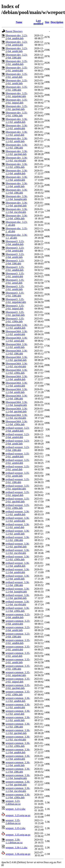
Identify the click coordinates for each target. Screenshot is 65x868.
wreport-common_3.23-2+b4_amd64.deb (18, 616)
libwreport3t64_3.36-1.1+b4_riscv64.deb (16, 416)
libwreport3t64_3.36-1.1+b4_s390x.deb (16, 423)
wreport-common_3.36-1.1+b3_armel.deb (18, 712)
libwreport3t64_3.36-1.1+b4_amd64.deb (16, 378)
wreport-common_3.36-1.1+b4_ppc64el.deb (18, 783)
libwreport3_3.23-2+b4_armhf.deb (15, 256)
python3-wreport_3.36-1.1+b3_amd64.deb (18, 513)
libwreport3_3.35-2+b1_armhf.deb (15, 288)
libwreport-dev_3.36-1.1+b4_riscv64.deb (16, 211)
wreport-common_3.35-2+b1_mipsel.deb (18, 680)
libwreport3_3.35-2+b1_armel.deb (15, 281)
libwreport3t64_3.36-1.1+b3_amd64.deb (16, 326)
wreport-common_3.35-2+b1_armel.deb (18, 654)
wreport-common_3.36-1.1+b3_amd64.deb (18, 700)
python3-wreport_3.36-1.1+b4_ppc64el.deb (18, 597)
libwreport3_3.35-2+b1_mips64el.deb (16, 301)
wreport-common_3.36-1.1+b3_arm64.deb (18, 706)
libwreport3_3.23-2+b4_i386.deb (15, 262)
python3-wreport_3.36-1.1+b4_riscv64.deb (18, 603)
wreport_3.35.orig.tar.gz (18, 835)
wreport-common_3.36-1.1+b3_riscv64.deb (18, 738)
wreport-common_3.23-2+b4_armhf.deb (18, 629)
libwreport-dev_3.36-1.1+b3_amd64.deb (16, 121)
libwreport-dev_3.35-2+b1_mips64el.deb (16, 95)
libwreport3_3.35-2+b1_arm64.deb (15, 275)
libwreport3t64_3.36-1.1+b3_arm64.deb (16, 333)
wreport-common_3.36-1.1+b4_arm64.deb (18, 757)
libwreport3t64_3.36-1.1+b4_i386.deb (16, 397)
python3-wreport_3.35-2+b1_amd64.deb (18, 455)
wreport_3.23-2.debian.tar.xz (13, 802)
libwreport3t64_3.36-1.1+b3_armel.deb (16, 339)
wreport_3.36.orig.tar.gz (18, 854)
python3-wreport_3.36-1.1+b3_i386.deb (18, 539)
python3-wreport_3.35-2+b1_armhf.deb (18, 474)
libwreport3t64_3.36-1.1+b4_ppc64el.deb (16, 410)
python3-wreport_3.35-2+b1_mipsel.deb (18, 494)
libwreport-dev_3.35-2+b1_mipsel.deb (16, 101)
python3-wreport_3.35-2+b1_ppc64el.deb (18, 500)
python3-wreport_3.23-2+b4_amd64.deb (18, 429)
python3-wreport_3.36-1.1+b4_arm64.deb (18, 571)
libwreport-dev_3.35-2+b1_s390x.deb (16, 114)
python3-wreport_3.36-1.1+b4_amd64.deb (18, 564)
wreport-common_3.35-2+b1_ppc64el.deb (18, 687)
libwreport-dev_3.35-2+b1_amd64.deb (16, 63)
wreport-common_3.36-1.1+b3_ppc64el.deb (18, 732)
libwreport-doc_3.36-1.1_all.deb (16, 236)
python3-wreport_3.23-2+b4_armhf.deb (18, 442)
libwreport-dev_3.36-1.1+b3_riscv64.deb (16, 159)
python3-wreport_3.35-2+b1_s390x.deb (18, 507)
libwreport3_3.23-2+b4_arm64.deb (15, 249)
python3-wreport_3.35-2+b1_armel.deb (18, 468)
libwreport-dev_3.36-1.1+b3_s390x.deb (16, 166)
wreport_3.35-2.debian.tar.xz (13, 822)
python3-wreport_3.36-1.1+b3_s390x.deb (18, 558)
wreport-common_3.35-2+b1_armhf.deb (18, 661)
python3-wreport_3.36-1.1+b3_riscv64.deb (18, 552)
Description (57, 22)
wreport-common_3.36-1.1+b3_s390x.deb (18, 745)
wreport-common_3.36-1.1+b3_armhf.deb (18, 719)
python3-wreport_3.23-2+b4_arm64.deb (18, 436)
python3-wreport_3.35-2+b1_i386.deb (18, 481)
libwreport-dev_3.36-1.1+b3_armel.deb (16, 133)
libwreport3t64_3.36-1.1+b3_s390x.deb (16, 371)
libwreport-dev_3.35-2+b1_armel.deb (16, 76)
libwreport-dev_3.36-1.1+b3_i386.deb (16, 146)
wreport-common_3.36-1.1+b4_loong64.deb (18, 777)
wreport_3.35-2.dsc (16, 828)
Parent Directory (14, 31)
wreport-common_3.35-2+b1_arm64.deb (18, 648)
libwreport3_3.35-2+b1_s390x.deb (15, 320)
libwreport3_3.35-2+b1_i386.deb (15, 294)
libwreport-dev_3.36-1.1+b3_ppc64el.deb (16, 153)
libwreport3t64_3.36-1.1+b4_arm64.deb (16, 384)
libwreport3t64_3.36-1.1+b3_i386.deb (16, 352)
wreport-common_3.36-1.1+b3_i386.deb (18, 725)
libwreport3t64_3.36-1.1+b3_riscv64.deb (16, 365)
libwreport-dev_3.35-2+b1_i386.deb (16, 88)
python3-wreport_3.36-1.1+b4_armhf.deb (18, 577)
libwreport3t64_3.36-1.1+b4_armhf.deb (16, 391)
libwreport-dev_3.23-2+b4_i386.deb (16, 56)
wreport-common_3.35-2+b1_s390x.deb (18, 693)
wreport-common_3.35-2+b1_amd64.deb (18, 642)
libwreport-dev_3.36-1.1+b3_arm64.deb (16, 127)
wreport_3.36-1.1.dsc (16, 847)
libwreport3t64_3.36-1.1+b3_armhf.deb (16, 346)
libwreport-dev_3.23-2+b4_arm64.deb (16, 43)
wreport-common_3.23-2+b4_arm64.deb (18, 622)
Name (19, 22)
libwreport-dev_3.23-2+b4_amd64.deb (16, 37)
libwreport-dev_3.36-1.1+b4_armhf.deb (16, 185)
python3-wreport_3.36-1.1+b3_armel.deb (18, 526)
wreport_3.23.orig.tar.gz (18, 815)
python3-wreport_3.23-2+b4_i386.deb (18, 449)
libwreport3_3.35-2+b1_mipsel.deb (15, 307)
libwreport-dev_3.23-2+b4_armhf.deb (16, 50)
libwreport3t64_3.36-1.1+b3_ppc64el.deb (16, 359)
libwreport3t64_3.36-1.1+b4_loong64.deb (16, 404)
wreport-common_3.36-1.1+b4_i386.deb (18, 770)
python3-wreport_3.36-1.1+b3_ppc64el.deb (18, 545)
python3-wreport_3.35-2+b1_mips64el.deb (18, 487)
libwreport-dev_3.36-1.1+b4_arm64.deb (16, 178)
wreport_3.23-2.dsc (16, 809)
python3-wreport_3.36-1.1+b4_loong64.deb (18, 590)
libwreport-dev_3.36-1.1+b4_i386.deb (16, 191)
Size (47, 22)
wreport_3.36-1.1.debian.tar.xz (14, 841)
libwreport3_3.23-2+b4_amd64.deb (15, 243)
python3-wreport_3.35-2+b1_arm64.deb (18, 462)
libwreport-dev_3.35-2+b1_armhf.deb (16, 82)
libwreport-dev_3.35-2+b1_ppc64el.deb (16, 108)
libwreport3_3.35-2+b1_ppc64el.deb (15, 314)
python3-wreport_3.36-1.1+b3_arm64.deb (18, 519)
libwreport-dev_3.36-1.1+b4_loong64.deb (16, 198)
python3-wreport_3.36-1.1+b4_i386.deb (18, 584)
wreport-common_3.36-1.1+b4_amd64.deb (18, 751)
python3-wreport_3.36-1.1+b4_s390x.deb (18, 609)
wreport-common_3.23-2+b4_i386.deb (18, 635)
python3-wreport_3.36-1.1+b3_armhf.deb (18, 532)
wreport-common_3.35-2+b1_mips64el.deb (18, 674)
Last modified (38, 22)
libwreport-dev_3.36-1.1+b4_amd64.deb (16, 172)
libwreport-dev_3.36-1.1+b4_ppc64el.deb (16, 204)
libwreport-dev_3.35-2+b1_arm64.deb (16, 69)
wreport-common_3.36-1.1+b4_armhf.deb (18, 764)
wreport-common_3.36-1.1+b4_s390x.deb (18, 796)
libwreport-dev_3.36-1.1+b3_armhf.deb (16, 140)
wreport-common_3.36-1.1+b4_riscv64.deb (18, 790)
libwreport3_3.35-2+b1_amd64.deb (15, 269)
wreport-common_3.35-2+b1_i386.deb (18, 667)
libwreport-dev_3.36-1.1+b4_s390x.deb (16, 217)
